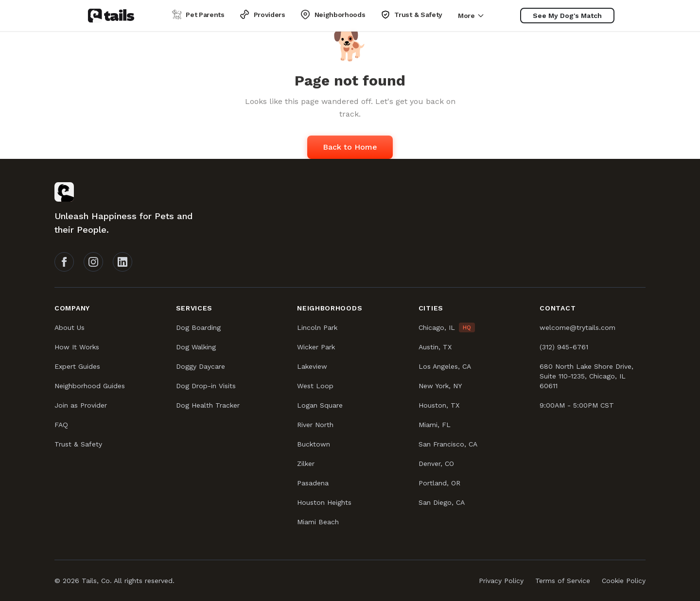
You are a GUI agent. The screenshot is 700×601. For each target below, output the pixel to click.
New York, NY (440, 386)
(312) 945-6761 (564, 347)
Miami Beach (318, 522)
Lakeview (312, 366)
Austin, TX (435, 347)
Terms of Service (563, 581)
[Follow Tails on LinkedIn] (122, 262)
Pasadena (313, 483)
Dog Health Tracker (208, 405)
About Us (70, 327)
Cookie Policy (624, 581)
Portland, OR (439, 483)
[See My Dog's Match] (567, 16)
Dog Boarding (198, 327)
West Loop (315, 386)
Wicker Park (316, 347)
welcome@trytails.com (577, 327)
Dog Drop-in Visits (206, 386)
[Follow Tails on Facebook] (64, 262)
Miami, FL (435, 425)
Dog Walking (196, 347)
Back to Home (350, 147)
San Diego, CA (442, 502)
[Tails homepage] (111, 16)
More (471, 16)
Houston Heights (324, 502)
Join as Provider (81, 405)
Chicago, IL (437, 327)
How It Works (77, 347)
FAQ (61, 425)
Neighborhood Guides (90, 386)
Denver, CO (436, 464)
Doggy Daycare (201, 366)
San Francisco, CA (448, 444)
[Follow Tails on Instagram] (93, 262)
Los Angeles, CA (445, 366)
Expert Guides (77, 366)
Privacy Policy (501, 581)
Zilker (306, 464)
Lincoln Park (317, 327)
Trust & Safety (78, 444)
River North (315, 425)
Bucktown (314, 444)
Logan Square (320, 405)
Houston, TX (439, 405)
